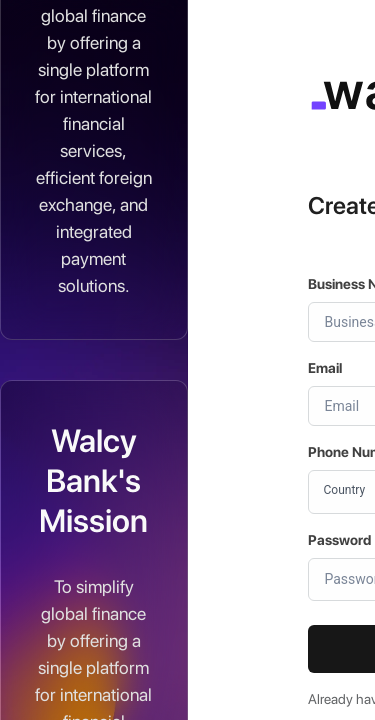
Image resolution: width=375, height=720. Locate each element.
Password (339, 540)
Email (325, 368)
